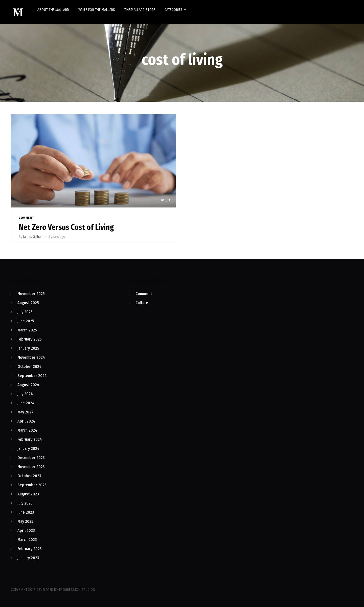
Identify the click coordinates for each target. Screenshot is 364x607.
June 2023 (26, 512)
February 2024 (30, 439)
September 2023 (32, 485)
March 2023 (27, 540)
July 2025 (25, 312)
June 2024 (26, 403)
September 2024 (32, 376)
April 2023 (26, 530)
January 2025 (28, 348)
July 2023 (25, 503)
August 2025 (28, 303)
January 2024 (28, 448)
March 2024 (27, 430)
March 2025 (27, 330)
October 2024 (29, 367)
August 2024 (28, 385)
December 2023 (31, 458)
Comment (26, 218)
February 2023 (30, 549)
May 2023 (25, 521)
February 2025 (30, 339)
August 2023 (28, 494)
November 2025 (31, 294)
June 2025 (26, 321)
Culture (142, 303)
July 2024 (25, 394)
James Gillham (33, 237)
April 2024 (26, 421)
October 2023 (29, 476)
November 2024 (31, 357)
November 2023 (31, 467)
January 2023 (28, 558)
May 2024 (26, 412)
